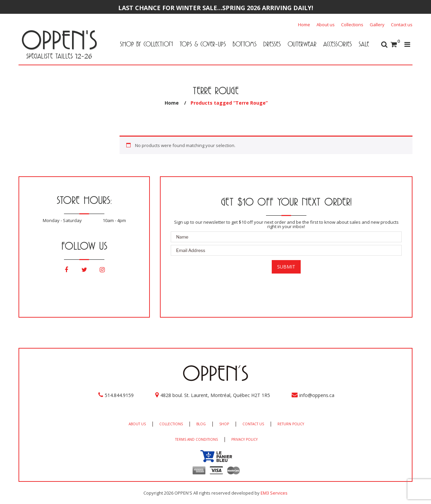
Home (304, 25)
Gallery (377, 25)
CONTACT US (253, 424)
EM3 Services (274, 493)
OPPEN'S (59, 40)
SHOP (224, 424)
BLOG (201, 424)
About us (326, 25)
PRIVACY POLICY (244, 439)
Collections (352, 25)
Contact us (402, 25)
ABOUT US (137, 424)
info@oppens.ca (317, 395)
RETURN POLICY (291, 424)
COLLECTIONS (171, 424)
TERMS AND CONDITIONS (196, 439)
